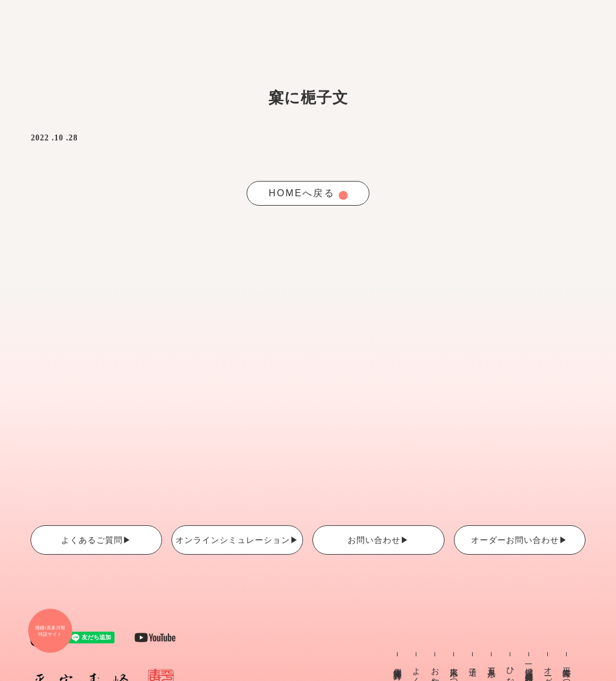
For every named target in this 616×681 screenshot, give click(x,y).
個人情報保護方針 (398, 664)
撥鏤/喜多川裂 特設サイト (50, 631)
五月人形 (492, 663)
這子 (473, 662)
